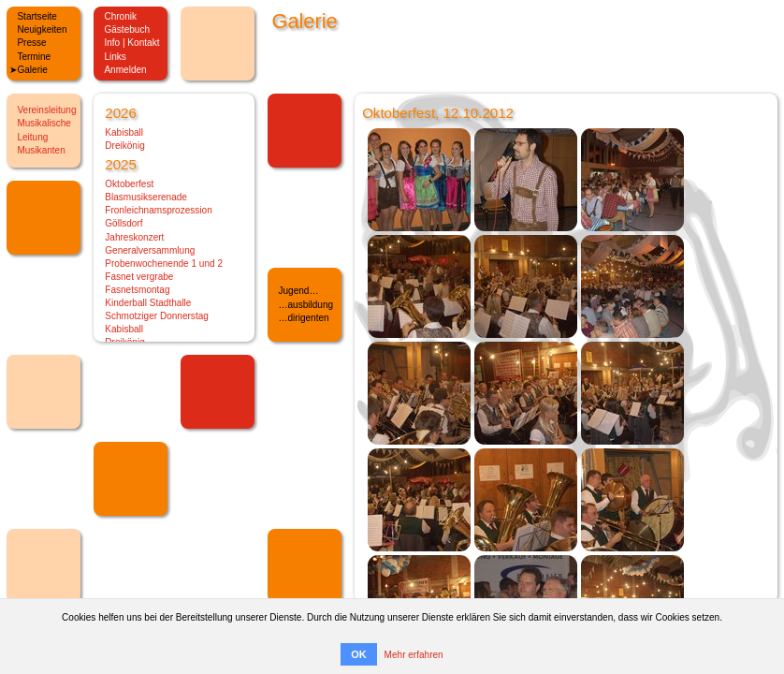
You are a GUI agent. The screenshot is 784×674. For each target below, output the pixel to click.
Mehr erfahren (414, 655)
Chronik (120, 16)
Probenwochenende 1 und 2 (164, 264)
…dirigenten (303, 318)
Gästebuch (127, 29)
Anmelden (125, 70)
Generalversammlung (150, 250)
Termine (34, 57)
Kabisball (124, 132)
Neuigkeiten (42, 29)
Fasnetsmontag (137, 290)
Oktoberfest (129, 184)
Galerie (32, 70)
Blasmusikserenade (146, 197)
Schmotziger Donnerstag (157, 316)
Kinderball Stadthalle (148, 303)
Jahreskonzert (134, 237)
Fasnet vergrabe (139, 277)
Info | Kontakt (131, 43)
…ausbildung (305, 305)
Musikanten (41, 150)
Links (115, 57)
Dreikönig (124, 146)
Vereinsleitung (46, 110)
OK (359, 654)
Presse (31, 43)
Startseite (36, 16)
